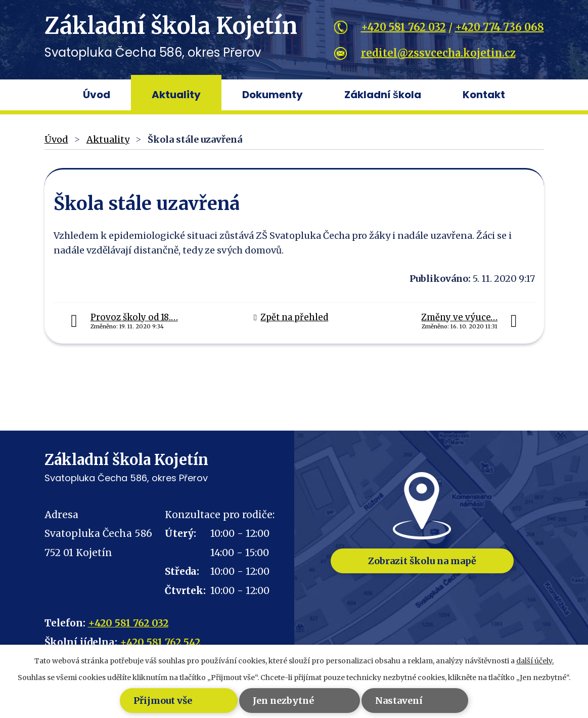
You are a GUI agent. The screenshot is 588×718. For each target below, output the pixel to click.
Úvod (97, 95)
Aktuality (176, 95)
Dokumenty (273, 95)
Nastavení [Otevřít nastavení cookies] (405, 701)
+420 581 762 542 (160, 642)
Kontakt (484, 95)
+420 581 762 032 (403, 27)
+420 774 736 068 (500, 27)
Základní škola (383, 95)
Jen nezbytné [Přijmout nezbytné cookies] (279, 701)
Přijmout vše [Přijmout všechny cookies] (148, 701)
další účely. (535, 661)
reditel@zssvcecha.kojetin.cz (438, 53)
